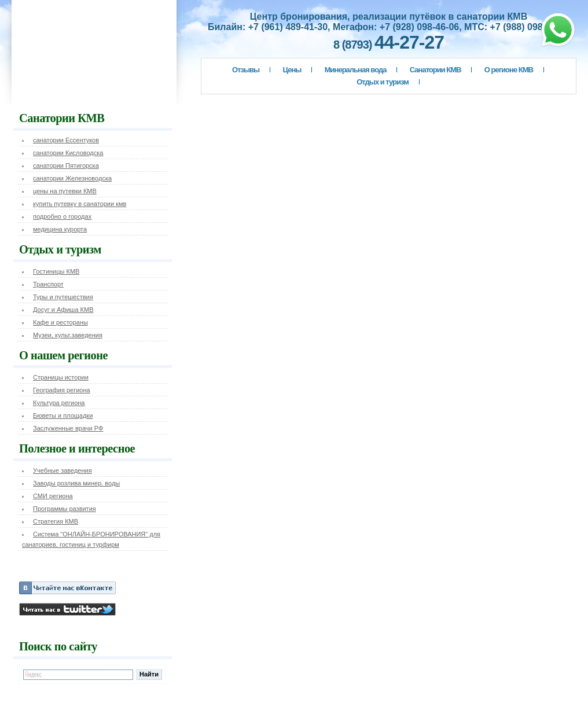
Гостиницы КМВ (56, 271)
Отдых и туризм (383, 82)
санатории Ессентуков (66, 140)
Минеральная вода (356, 70)
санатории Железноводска (72, 178)
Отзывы (246, 70)
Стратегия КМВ (56, 521)
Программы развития (65, 509)
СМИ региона (53, 496)
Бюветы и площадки (63, 415)
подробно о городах (62, 216)
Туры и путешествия (63, 297)
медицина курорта (60, 229)
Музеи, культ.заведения (68, 335)
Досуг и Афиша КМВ (63, 310)
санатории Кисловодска (68, 153)
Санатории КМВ (436, 70)
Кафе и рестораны (60, 322)
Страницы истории (61, 377)
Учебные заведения (63, 470)
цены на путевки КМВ (65, 191)
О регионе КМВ (509, 70)
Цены (292, 70)
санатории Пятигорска (66, 165)
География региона (62, 390)
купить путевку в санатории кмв (80, 204)
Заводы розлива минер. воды (76, 483)
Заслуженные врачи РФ (68, 428)
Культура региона (59, 403)
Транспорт (48, 284)
